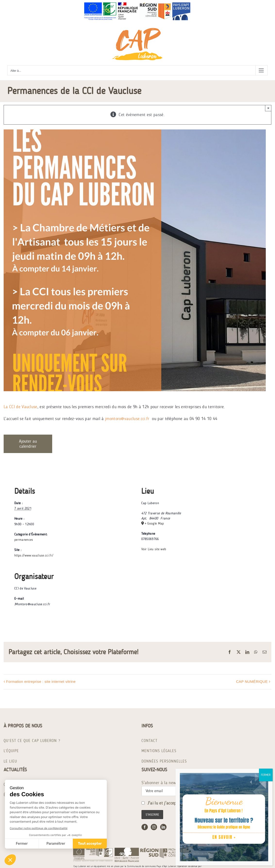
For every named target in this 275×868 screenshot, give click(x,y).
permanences (24, 540)
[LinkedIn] (163, 827)
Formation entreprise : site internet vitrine (41, 681)
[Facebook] (145, 827)
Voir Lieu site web (154, 549)
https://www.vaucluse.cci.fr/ (34, 555)
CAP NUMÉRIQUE (252, 681)
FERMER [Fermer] (266, 775)
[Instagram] (154, 827)
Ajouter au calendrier (28, 444)
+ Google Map (154, 523)
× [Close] (268, 108)
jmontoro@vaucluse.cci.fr (127, 419)
